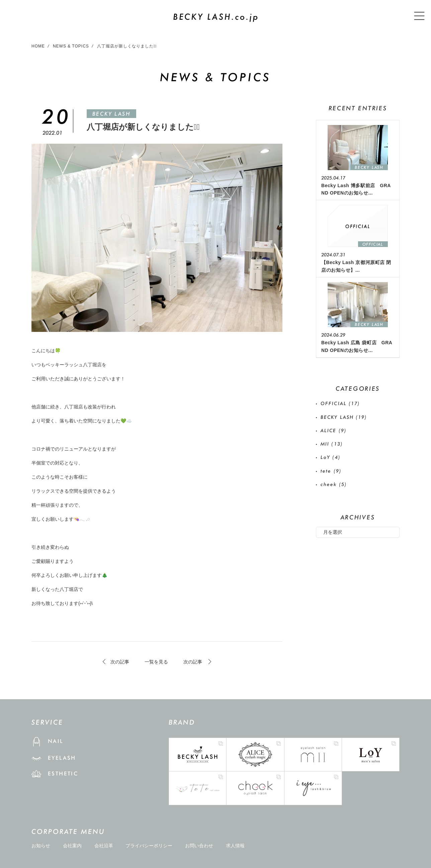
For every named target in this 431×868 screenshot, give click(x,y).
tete (331, 471)
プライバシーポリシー (149, 846)
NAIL (56, 741)
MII (332, 444)
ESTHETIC (63, 774)
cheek (334, 484)
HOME (38, 46)
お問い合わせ (199, 846)
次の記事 (120, 662)
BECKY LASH (111, 114)
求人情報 (235, 846)
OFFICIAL (340, 403)
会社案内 (72, 846)
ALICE (334, 430)
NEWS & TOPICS (71, 46)
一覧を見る (156, 662)
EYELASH (62, 758)
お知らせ (41, 846)
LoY (331, 457)
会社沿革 (104, 846)
